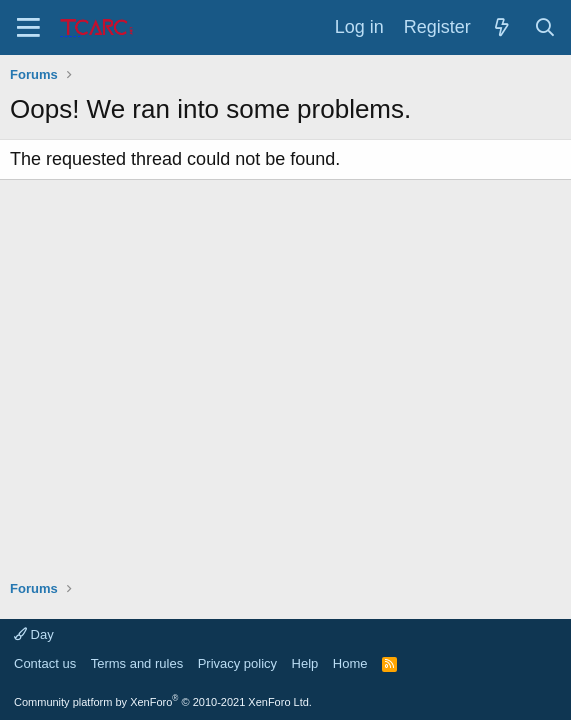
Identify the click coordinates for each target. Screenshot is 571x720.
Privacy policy (237, 663)
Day (34, 634)
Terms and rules (137, 663)
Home (350, 663)
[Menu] (28, 27)
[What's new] (502, 28)
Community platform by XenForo (163, 702)
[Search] (545, 28)
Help (305, 663)
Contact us (45, 663)
